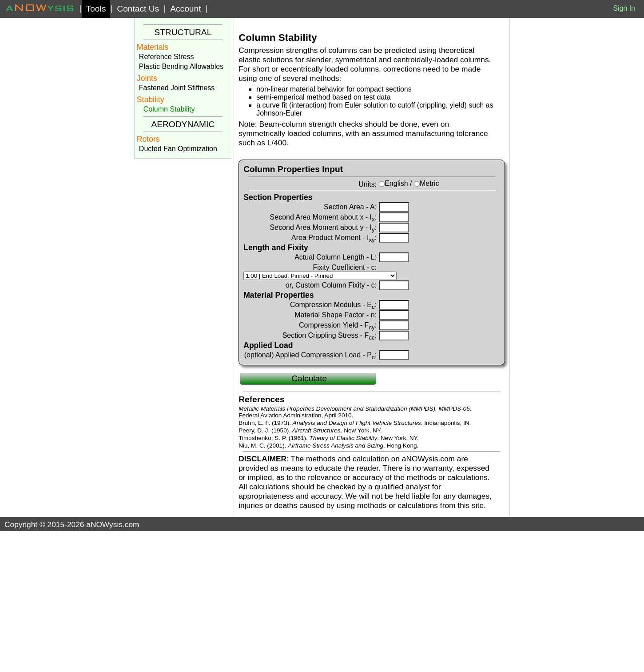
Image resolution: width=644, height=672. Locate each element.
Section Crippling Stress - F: (330, 335)
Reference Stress (167, 57)
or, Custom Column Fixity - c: (331, 285)
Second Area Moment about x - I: (324, 217)
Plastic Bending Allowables (181, 66)
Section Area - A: (350, 207)
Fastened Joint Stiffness (177, 88)
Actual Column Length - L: (336, 257)
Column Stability (169, 109)
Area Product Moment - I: (334, 237)
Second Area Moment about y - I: (324, 227)
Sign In (624, 8)
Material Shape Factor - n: (336, 315)
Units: (368, 184)
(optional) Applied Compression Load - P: (310, 355)
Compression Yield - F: (338, 325)
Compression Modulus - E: (333, 304)
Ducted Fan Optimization (178, 149)
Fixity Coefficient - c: (345, 267)
